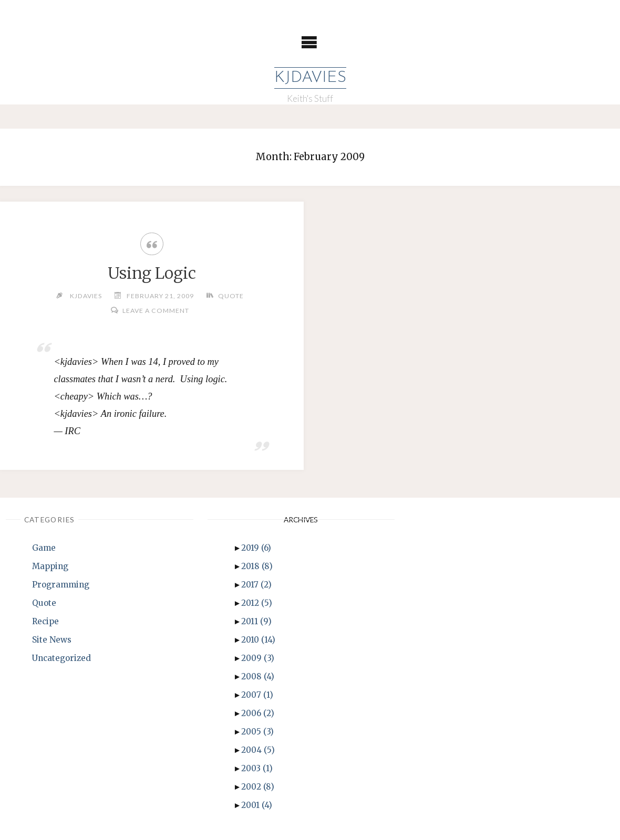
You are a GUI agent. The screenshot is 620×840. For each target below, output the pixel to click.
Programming (61, 585)
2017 (256, 585)
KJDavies (310, 78)
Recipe (45, 621)
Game (44, 548)
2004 (258, 750)
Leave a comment (156, 311)
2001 (257, 805)
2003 (257, 768)
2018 (257, 566)
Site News (52, 640)
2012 (257, 603)
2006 (258, 713)
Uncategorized (61, 658)
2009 (258, 658)
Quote (231, 296)
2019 (256, 548)
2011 (256, 621)
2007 (257, 695)
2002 (258, 787)
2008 (258, 676)
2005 (257, 732)
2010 (258, 640)
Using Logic (152, 273)
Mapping (50, 566)
